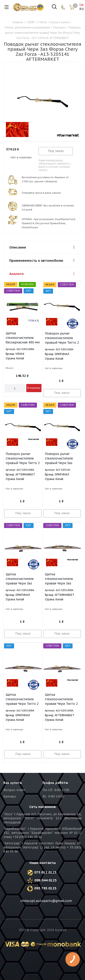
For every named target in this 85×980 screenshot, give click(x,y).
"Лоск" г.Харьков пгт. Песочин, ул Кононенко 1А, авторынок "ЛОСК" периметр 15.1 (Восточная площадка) (42, 818)
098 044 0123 (46, 880)
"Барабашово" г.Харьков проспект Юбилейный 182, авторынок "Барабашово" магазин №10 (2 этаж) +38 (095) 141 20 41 (42, 833)
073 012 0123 (44, 872)
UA (81, 5)
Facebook (36, 912)
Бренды (10, 796)
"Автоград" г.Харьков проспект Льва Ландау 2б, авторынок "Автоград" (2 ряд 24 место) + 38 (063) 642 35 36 (42, 847)
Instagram (48, 912)
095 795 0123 (44, 888)
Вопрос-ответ (14, 790)
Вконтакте (25, 912)
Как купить (13, 783)
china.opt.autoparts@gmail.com (46, 901)
